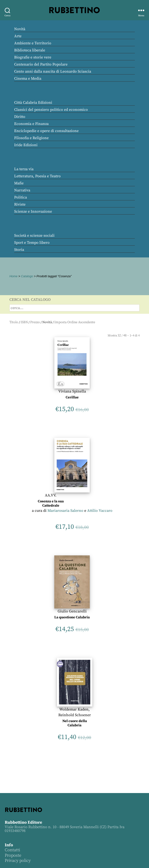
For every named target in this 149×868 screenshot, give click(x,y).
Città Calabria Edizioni (33, 103)
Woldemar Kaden (74, 709)
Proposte (13, 855)
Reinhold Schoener (75, 715)
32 (119, 335)
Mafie (19, 183)
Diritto (20, 117)
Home (13, 276)
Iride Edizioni (26, 145)
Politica (21, 197)
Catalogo (27, 276)
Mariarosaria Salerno (65, 511)
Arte (18, 36)
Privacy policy (18, 861)
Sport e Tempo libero (32, 243)
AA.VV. (51, 495)
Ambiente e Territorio (33, 43)
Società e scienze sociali (34, 236)
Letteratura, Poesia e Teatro (37, 176)
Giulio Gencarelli (72, 611)
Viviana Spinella (72, 391)
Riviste (20, 204)
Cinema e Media (28, 79)
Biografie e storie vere (33, 57)
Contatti (12, 850)
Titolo (14, 322)
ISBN (24, 322)
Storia (19, 250)
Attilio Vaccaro (100, 511)
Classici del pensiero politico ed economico (51, 110)
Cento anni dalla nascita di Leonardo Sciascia (53, 71)
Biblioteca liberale (30, 50)
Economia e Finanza (31, 124)
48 (125, 335)
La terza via (24, 169)
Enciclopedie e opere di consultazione (46, 131)
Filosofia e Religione (31, 138)
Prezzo (35, 322)
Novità (20, 29)
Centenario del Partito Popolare (41, 64)
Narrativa (22, 190)
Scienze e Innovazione (33, 211)
